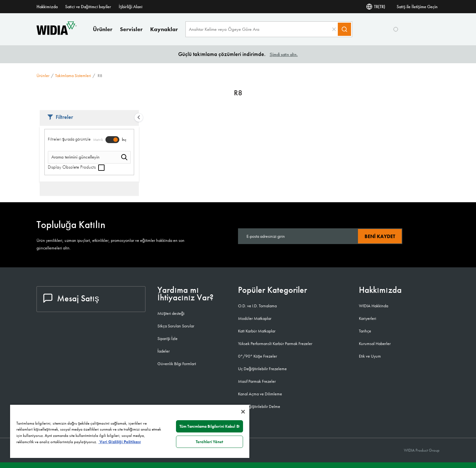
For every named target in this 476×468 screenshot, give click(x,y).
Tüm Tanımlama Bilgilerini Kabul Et (210, 426)
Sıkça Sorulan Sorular (176, 326)
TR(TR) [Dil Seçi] (376, 7)
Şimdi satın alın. (283, 54)
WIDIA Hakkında (374, 306)
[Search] (344, 29)
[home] (57, 33)
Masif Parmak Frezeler (257, 381)
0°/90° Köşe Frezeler (258, 356)
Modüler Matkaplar (255, 318)
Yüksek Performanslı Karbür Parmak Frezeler (275, 343)
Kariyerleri (368, 318)
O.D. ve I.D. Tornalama (257, 306)
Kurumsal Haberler (375, 343)
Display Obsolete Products (76, 167)
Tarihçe (365, 331)
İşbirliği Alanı (131, 7)
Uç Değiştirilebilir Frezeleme (262, 369)
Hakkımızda (47, 7)
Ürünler (103, 29)
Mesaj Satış (71, 298)
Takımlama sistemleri (73, 75)
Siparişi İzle (167, 338)
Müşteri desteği (171, 313)
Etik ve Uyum (370, 356)
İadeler (164, 351)
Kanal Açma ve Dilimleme (260, 394)
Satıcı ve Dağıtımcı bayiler (88, 7)
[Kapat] (243, 412)
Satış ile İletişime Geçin (417, 7)
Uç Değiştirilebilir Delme (259, 406)
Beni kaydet (380, 236)
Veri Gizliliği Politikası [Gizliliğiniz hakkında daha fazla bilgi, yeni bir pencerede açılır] (120, 442)
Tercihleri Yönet (210, 442)
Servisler (131, 29)
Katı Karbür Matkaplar (257, 331)
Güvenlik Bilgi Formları (177, 364)
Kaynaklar (164, 29)
